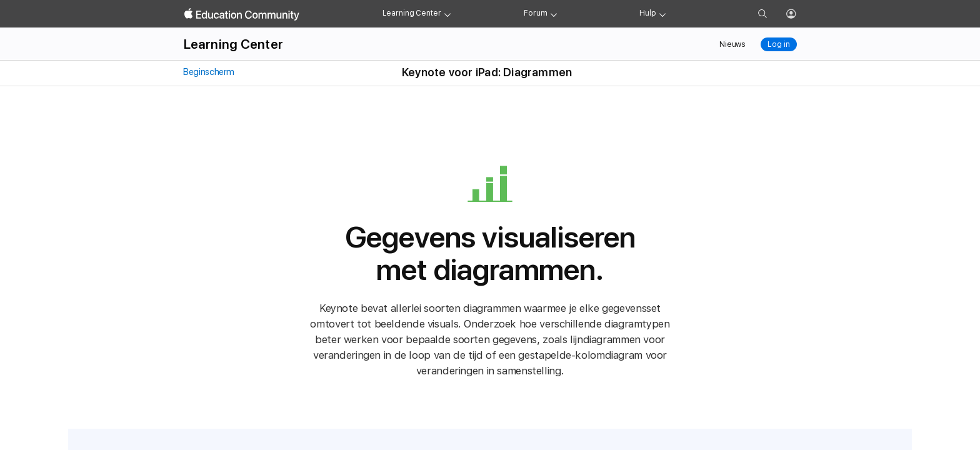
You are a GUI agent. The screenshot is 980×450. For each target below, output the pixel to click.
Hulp (648, 13)
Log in (778, 44)
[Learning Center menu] (447, 14)
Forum (535, 13)
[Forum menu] (554, 14)
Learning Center (412, 13)
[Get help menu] (662, 14)
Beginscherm (208, 72)
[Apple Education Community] (242, 14)
